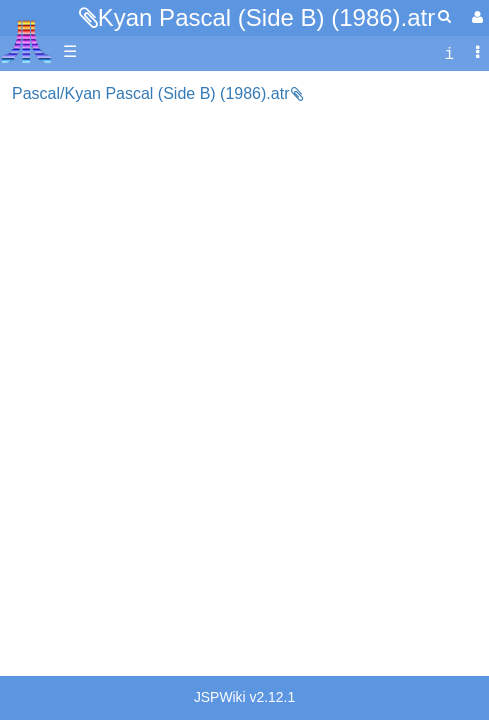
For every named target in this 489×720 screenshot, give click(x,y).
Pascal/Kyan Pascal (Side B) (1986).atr (150, 93)
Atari (26, 41)
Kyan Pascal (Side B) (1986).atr (267, 17)
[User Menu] (475, 17)
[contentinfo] (449, 52)
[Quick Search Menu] (444, 16)
